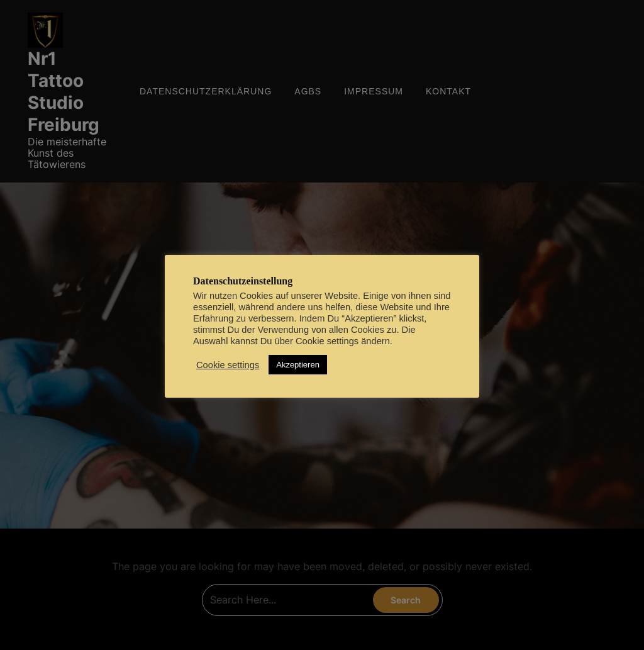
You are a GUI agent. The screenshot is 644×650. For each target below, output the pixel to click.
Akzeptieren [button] (298, 365)
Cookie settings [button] (228, 365)
